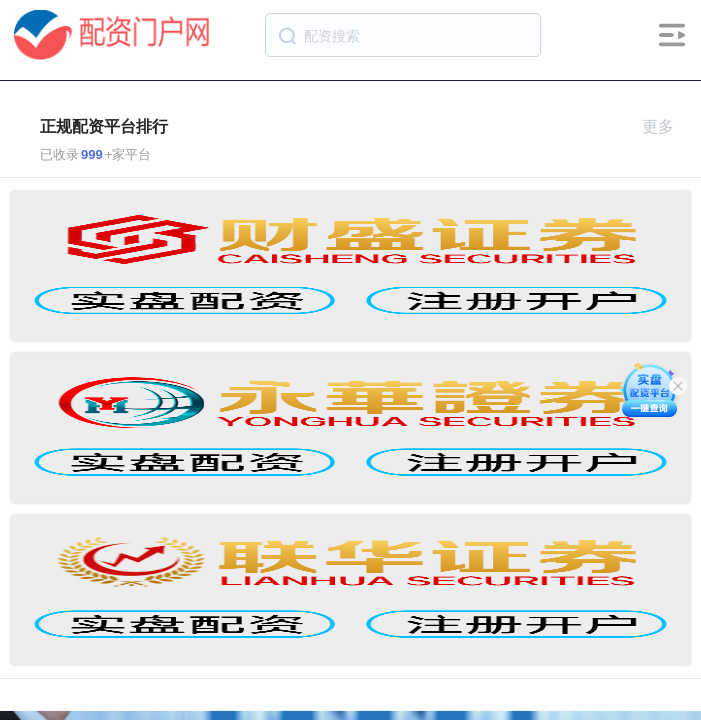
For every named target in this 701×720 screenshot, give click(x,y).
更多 (666, 126)
